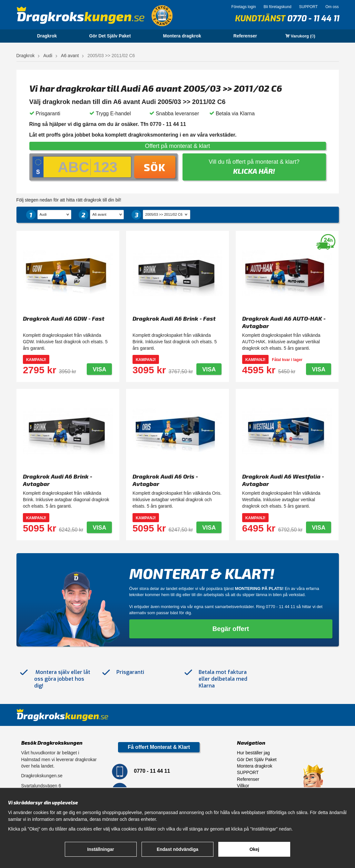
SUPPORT (308, 7)
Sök (155, 167)
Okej (254, 849)
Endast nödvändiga (177, 849)
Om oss (332, 7)
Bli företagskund (278, 7)
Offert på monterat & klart (178, 146)
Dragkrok (47, 36)
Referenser (245, 36)
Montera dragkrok (182, 36)
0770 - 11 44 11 (313, 19)
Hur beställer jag (253, 753)
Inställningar (101, 849)
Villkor (243, 786)
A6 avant (70, 56)
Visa (99, 369)
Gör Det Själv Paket (110, 36)
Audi (48, 56)
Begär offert (231, 629)
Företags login (244, 7)
